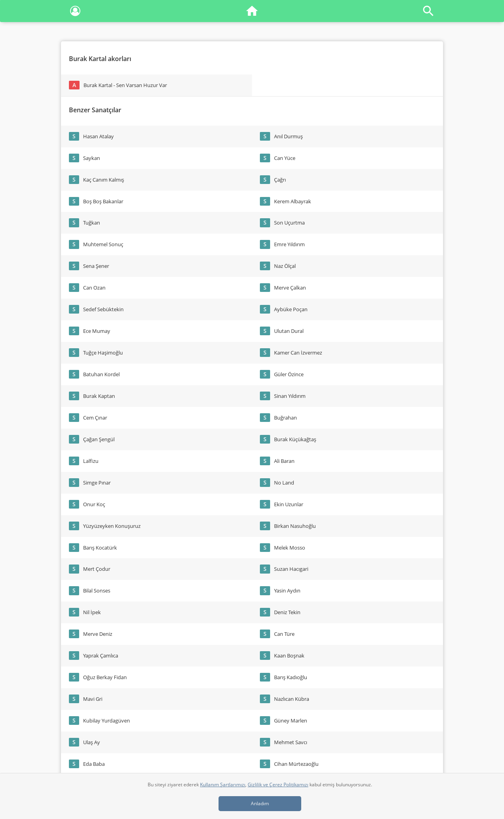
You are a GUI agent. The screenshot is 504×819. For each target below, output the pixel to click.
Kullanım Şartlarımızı (223, 785)
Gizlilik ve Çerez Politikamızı (278, 785)
